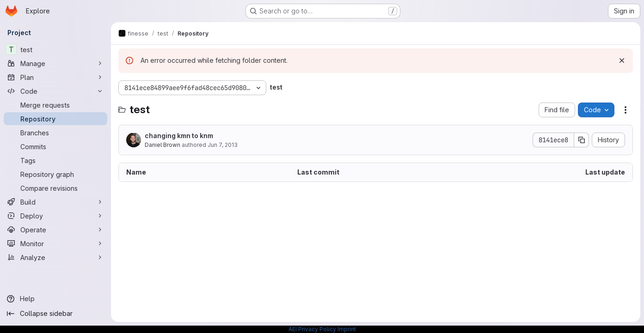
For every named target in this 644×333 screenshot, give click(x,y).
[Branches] (55, 133)
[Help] (55, 299)
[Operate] (55, 230)
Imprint (347, 329)
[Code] (55, 91)
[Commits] (55, 146)
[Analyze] (55, 257)
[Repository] (55, 119)
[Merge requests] (55, 105)
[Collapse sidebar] (55, 314)
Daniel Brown (163, 145)
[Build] (55, 202)
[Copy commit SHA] (582, 140)
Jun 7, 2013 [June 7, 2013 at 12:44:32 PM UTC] (223, 145)
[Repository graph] (55, 174)
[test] (55, 49)
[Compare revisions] (55, 188)
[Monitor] (55, 243)
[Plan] (55, 77)
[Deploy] (55, 216)
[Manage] (55, 63)
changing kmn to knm (179, 136)
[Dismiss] (622, 61)
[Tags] (55, 160)
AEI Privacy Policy (312, 329)
